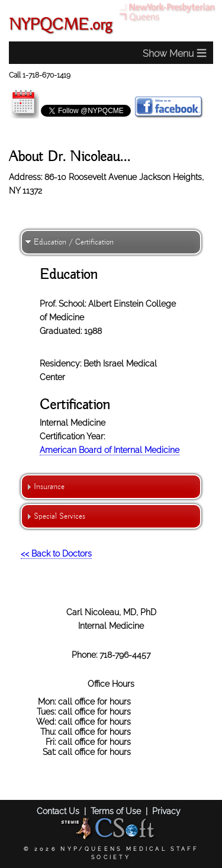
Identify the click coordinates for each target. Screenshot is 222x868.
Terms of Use (116, 811)
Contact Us (58, 811)
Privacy (166, 811)
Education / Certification (74, 242)
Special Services (59, 516)
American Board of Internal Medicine (110, 450)
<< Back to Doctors (56, 553)
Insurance (49, 487)
